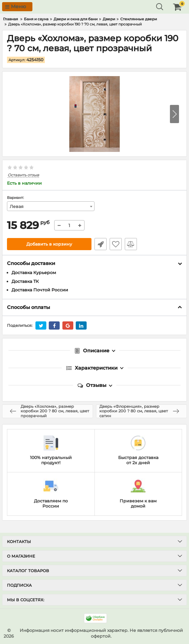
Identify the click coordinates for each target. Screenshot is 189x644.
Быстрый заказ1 (101, 244)
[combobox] (51, 206)
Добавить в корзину (49, 244)
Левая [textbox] (17, 206)
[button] (174, 114)
